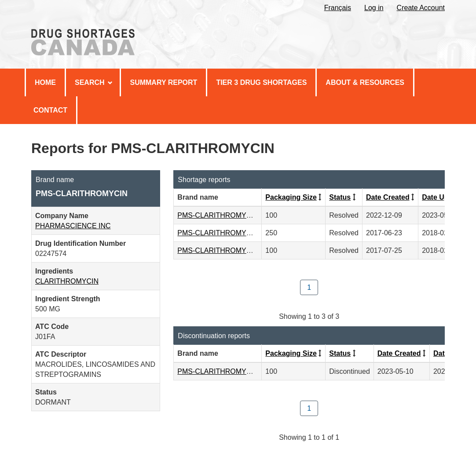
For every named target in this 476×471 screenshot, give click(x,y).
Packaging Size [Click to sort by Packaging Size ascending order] (291, 197)
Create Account (421, 8)
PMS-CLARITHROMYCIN (218, 215)
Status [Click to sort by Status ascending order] (340, 197)
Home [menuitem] (45, 82)
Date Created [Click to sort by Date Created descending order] (388, 197)
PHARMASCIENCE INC (73, 226)
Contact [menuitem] (50, 110)
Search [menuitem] (94, 82)
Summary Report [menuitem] (163, 82)
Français (338, 8)
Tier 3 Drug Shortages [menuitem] (261, 82)
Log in (374, 8)
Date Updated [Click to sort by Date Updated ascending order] (445, 197)
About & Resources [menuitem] (365, 82)
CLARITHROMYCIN (67, 281)
